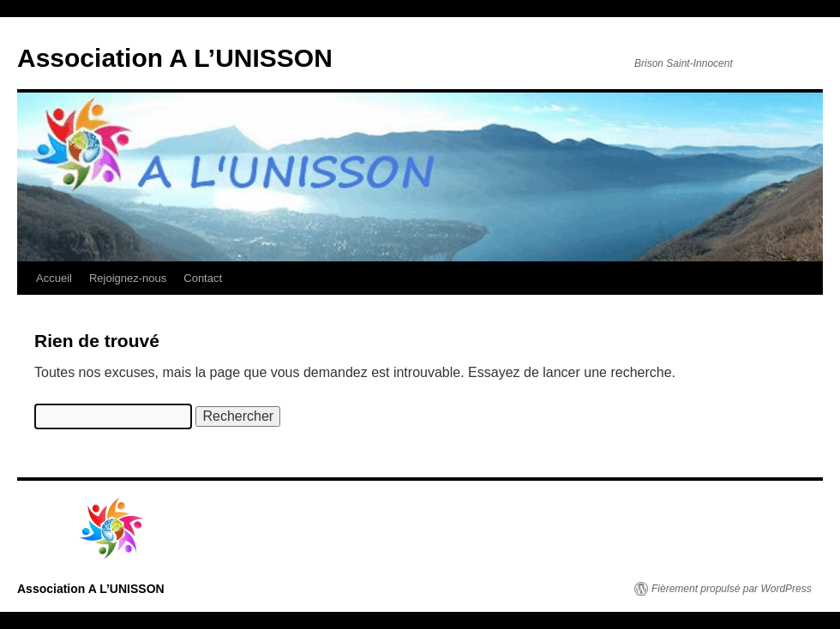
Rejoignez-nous (128, 278)
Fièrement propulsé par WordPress (732, 589)
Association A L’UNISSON (175, 58)
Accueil (54, 278)
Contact (203, 278)
